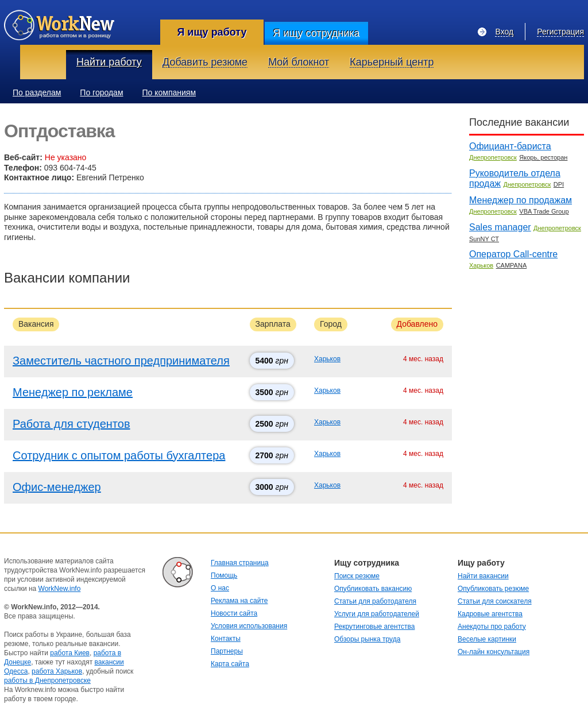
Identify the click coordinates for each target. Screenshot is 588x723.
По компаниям (169, 92)
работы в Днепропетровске (47, 681)
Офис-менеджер (57, 487)
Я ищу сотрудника (316, 33)
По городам (101, 92)
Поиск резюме (357, 576)
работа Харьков (57, 671)
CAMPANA (512, 265)
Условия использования (249, 626)
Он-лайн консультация (494, 652)
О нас (220, 588)
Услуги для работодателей (377, 614)
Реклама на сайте (239, 601)
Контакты (226, 639)
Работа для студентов (71, 424)
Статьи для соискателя (495, 601)
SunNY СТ (484, 239)
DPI (559, 184)
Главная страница (240, 563)
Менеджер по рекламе (73, 392)
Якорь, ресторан (543, 157)
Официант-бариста (510, 146)
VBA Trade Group (544, 211)
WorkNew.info (60, 589)
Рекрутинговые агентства (374, 627)
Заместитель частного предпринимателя (121, 361)
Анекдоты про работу (492, 627)
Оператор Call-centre (513, 254)
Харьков (327, 359)
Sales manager (500, 227)
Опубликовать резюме (493, 589)
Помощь (224, 575)
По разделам (37, 92)
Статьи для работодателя (375, 601)
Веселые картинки (487, 639)
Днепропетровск (493, 157)
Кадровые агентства (490, 614)
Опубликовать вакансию (373, 589)
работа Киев (70, 653)
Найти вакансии (483, 576)
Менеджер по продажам (521, 200)
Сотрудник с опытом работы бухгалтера (119, 455)
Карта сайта (230, 664)
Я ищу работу (212, 32)
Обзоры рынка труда (367, 639)
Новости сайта (234, 613)
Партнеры (227, 651)
